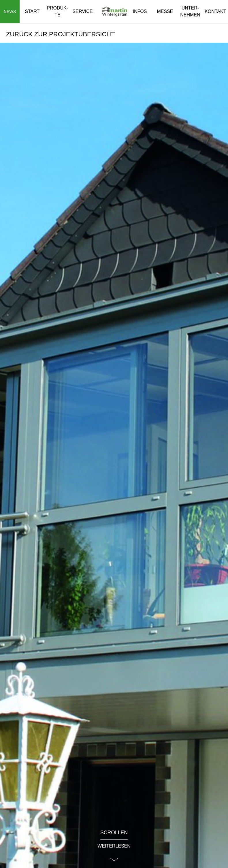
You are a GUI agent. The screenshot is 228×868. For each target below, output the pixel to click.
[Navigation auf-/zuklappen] (10, 12)
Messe (165, 11)
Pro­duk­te (57, 11)
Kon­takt (215, 11)
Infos (140, 11)
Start (32, 11)
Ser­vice (83, 11)
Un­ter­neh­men (190, 11)
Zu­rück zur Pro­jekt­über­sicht (61, 34)
